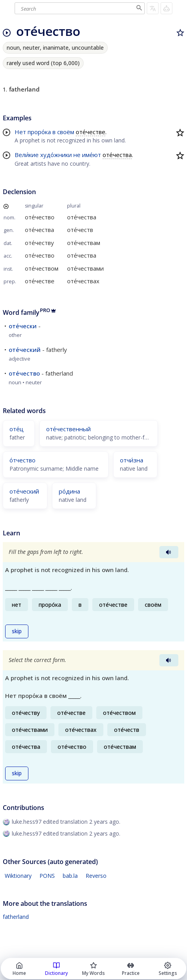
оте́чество (24, 373)
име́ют (92, 155)
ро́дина (69, 491)
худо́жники (56, 155)
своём (66, 132)
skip (17, 631)
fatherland (16, 917)
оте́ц (17, 429)
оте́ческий (25, 350)
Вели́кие (27, 155)
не (77, 155)
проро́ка (39, 132)
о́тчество (22, 460)
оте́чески (23, 326)
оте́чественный (68, 429)
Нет (20, 132)
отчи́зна (132, 460)
